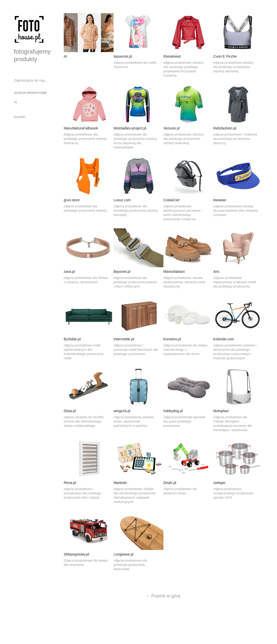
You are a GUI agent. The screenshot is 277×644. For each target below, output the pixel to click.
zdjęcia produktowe (30, 93)
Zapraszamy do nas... (31, 80)
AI (16, 102)
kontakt (20, 117)
